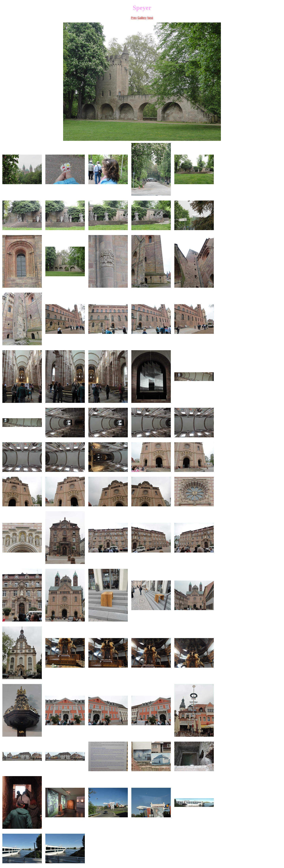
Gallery (142, 18)
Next (150, 18)
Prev (134, 18)
